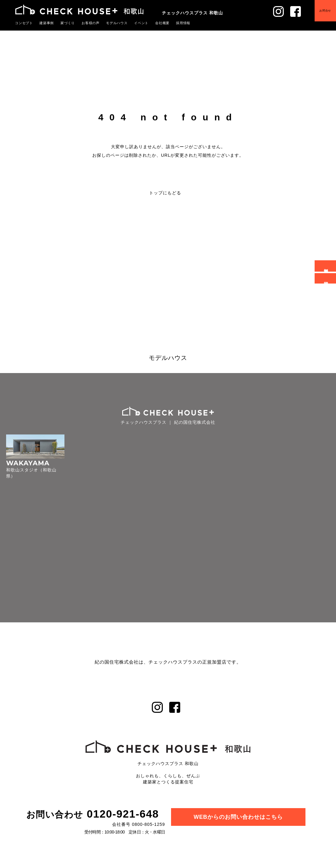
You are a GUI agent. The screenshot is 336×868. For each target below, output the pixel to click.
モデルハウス (111, 23)
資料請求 (326, 278)
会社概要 (153, 23)
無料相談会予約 (326, 266)
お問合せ (325, 11)
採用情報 (173, 23)
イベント (133, 23)
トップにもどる (165, 193)
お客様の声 (86, 23)
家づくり (64, 23)
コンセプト (23, 23)
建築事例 (45, 23)
